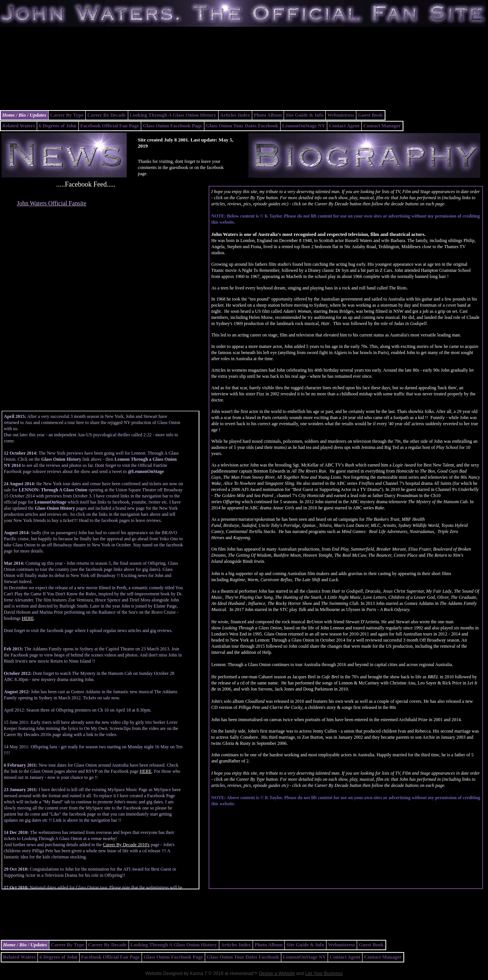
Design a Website (277, 973)
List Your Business (324, 973)
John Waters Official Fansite (52, 203)
